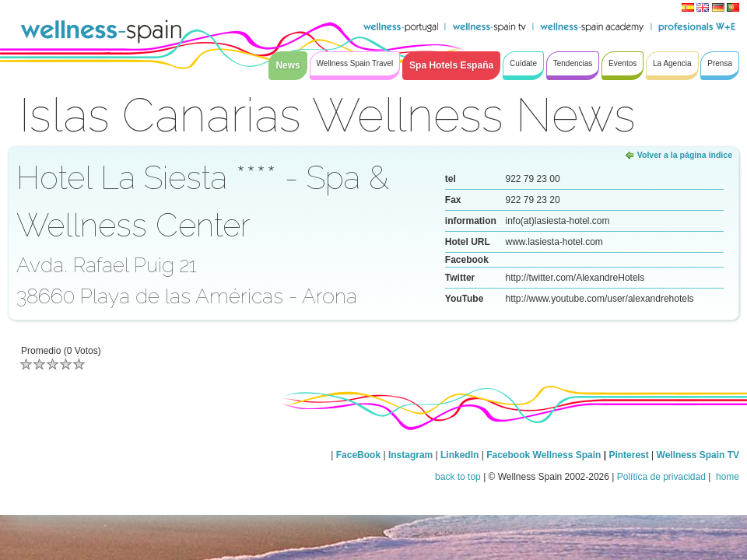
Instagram (410, 455)
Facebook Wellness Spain (544, 455)
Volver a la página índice (685, 155)
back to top (458, 477)
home (726, 477)
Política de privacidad (661, 477)
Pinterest (630, 455)
